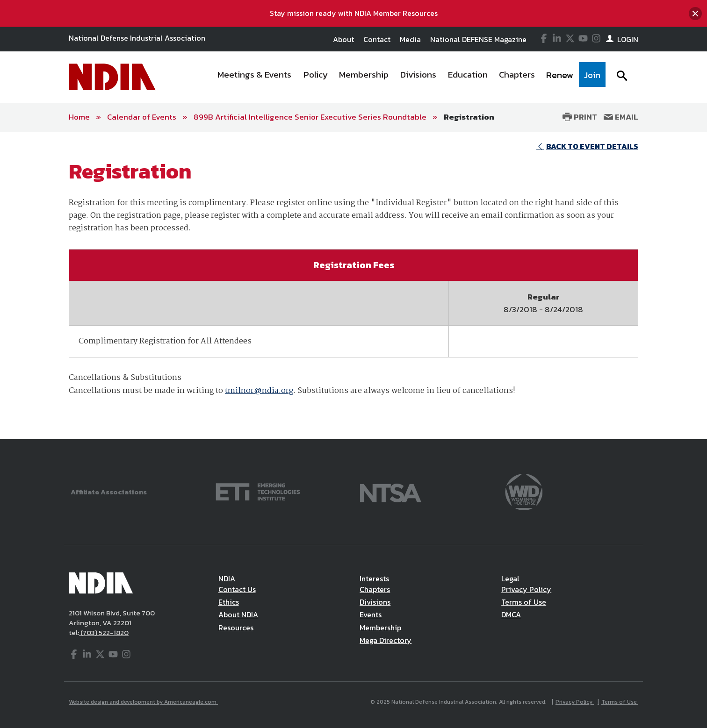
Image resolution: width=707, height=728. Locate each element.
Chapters (375, 589)
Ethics (229, 602)
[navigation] (409, 77)
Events (371, 614)
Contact (377, 39)
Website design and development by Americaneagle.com (143, 702)
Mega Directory (386, 640)
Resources (236, 628)
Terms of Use (524, 602)
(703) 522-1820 (104, 632)
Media (410, 39)
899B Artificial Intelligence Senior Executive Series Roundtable (310, 117)
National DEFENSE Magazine (478, 39)
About (343, 39)
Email (621, 117)
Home (79, 117)
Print (580, 117)
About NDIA (238, 614)
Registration (469, 117)
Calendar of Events (142, 117)
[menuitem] (255, 77)
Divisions (375, 602)
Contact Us (237, 589)
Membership (380, 628)
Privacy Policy (526, 589)
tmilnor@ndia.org (259, 391)
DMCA (511, 614)
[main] (353, 285)
